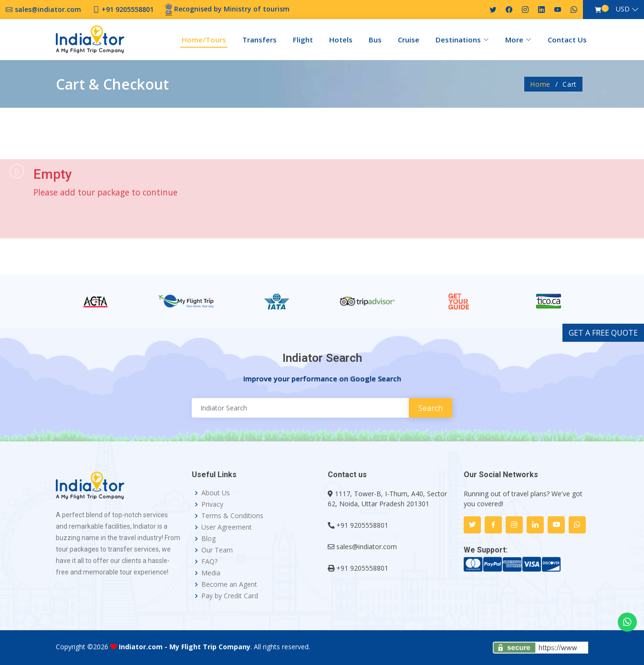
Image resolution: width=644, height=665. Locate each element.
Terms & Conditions (232, 516)
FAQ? (209, 562)
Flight (303, 40)
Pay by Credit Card (230, 596)
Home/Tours (204, 40)
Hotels (341, 40)
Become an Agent (229, 584)
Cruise (409, 40)
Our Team (217, 550)
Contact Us (567, 40)
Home (540, 84)
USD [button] (623, 9)
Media (211, 573)
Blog (208, 539)
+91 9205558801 (362, 525)
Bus (375, 40)
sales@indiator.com (367, 547)
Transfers (260, 40)
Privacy (212, 504)
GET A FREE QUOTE (603, 333)
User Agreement (227, 527)
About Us (216, 493)
